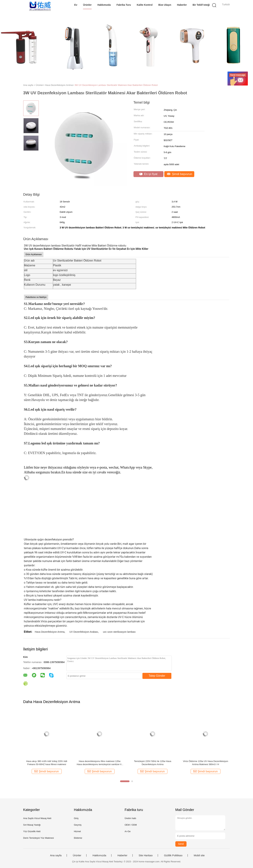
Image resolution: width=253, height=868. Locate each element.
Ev (76, 5)
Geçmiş (78, 825)
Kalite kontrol (145, 5)
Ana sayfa (56, 855)
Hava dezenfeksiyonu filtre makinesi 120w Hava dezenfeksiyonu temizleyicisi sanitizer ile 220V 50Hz (100, 763)
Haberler (182, 5)
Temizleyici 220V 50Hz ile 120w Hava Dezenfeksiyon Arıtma (153, 763)
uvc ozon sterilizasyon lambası (119, 632)
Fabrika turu (124, 5)
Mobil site (199, 855)
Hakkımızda (104, 5)
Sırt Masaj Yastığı (32, 825)
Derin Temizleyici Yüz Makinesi (39, 838)
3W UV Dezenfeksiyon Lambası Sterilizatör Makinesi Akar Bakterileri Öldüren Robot (116, 85)
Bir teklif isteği (201, 5)
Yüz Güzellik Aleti (32, 831)
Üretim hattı (130, 818)
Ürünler (87, 5)
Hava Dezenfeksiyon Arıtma (50, 632)
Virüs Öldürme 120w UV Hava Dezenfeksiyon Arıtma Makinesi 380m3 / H (205, 763)
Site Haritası (146, 855)
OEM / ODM (131, 825)
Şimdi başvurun (180, 174)
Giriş (76, 818)
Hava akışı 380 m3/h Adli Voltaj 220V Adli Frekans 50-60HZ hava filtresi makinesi (47, 763)
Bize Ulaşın (165, 5)
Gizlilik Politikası (173, 855)
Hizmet (77, 831)
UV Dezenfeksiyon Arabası (84, 632)
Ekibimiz (78, 838)
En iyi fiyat (148, 174)
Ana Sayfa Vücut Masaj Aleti (37, 818)
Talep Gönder (157, 676)
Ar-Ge (128, 831)
